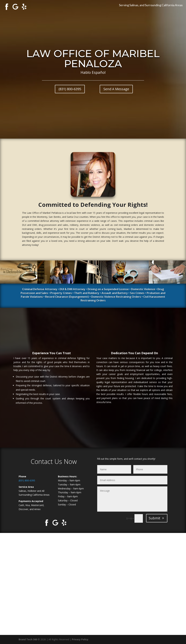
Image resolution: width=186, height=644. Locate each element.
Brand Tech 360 (28, 639)
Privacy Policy (80, 639)
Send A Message (116, 89)
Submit (155, 518)
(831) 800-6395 (70, 89)
